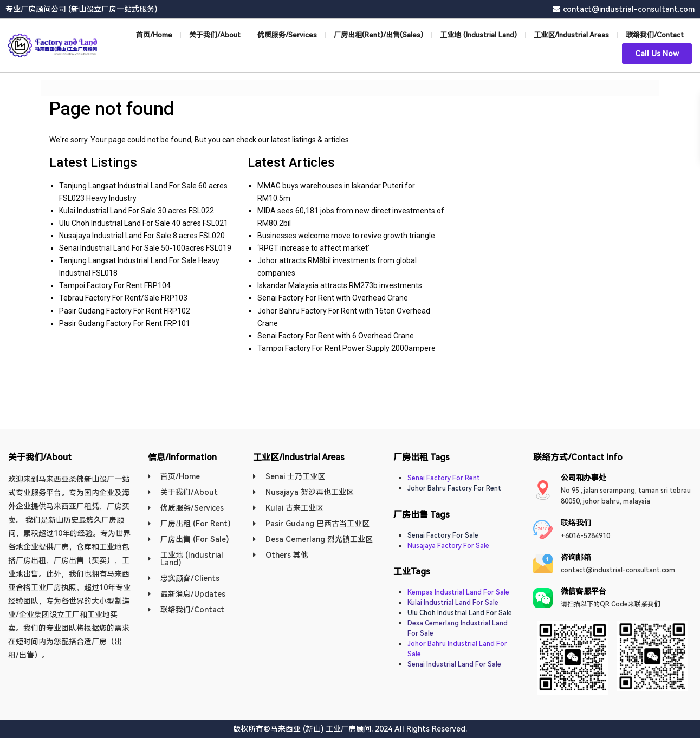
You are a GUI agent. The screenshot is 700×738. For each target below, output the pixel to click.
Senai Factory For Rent (444, 478)
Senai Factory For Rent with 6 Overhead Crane (336, 336)
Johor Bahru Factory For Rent (454, 488)
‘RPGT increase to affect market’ (313, 248)
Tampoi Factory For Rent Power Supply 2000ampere (346, 348)
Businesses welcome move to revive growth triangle (346, 236)
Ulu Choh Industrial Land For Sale (460, 613)
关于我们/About (215, 35)
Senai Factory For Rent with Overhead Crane (333, 298)
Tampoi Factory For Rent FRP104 (115, 285)
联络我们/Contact (655, 35)
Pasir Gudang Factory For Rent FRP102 (125, 311)
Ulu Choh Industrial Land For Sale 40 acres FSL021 (144, 223)
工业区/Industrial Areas (571, 35)
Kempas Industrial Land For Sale (458, 592)
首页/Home (154, 35)
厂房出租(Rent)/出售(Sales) (378, 35)
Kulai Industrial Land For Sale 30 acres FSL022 (137, 211)
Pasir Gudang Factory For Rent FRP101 (125, 323)
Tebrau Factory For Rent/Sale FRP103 (123, 298)
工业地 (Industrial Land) (478, 35)
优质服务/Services (287, 35)
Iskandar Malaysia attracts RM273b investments (340, 285)
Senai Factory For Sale (443, 535)
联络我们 (576, 523)
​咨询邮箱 (576, 557)
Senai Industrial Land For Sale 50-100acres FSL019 (145, 248)
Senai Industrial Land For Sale (454, 664)
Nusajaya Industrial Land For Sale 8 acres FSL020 (142, 236)
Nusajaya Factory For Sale (448, 546)
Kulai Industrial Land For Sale (453, 603)
